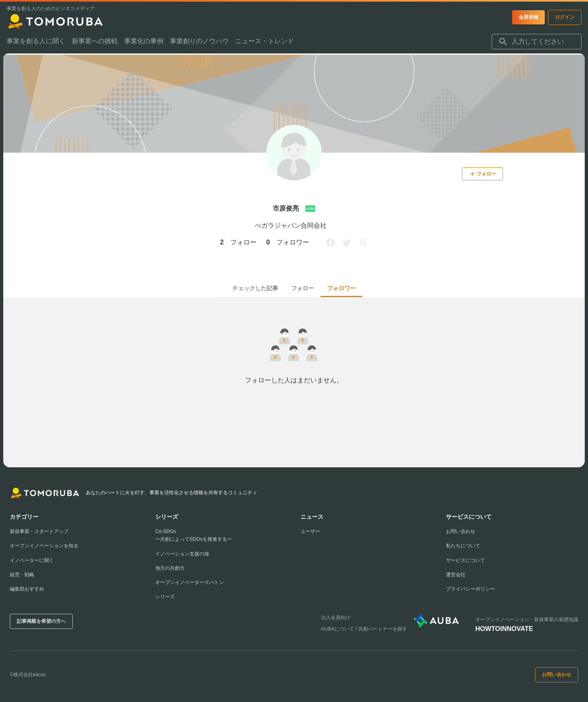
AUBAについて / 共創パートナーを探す (364, 629)
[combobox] (537, 43)
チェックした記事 (255, 288)
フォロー (303, 288)
